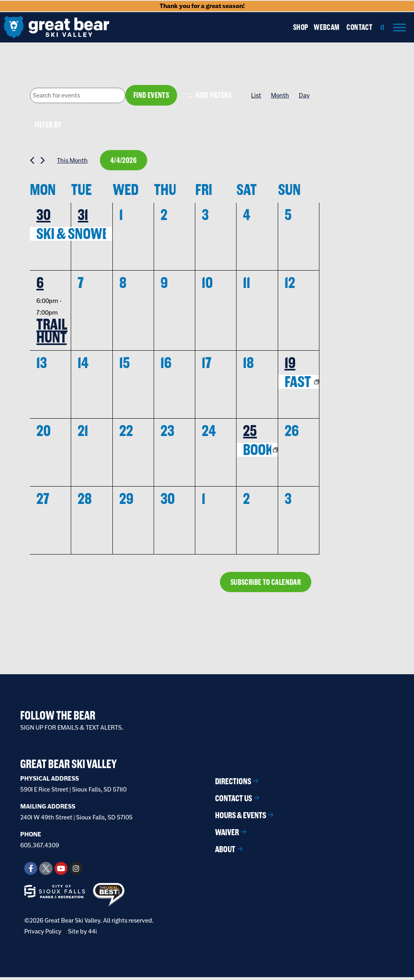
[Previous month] (32, 162)
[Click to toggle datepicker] (125, 161)
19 (290, 365)
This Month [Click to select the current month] (72, 162)
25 (250, 433)
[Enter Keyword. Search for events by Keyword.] (77, 96)
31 (83, 216)
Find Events (151, 95)
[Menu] (399, 27)
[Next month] (43, 162)
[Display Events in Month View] (280, 95)
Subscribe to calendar (264, 584)
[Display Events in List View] (256, 95)
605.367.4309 (40, 848)
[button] (382, 27)
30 (43, 216)
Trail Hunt (52, 333)
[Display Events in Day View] (304, 95)
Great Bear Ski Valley (69, 767)
